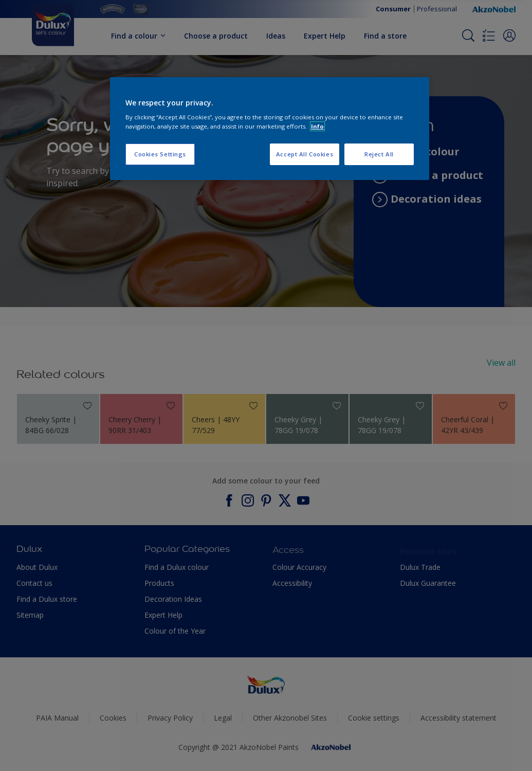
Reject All (379, 154)
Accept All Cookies (305, 154)
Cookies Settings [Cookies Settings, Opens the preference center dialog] (160, 154)
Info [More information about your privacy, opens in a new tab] (317, 126)
